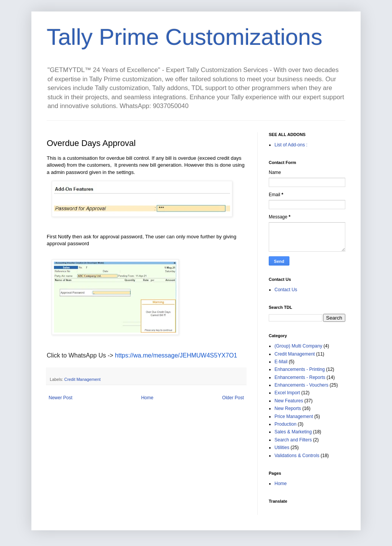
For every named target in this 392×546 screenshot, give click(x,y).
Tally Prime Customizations (185, 37)
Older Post (233, 398)
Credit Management (82, 379)
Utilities (282, 448)
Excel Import (287, 393)
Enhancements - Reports (300, 377)
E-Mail (281, 362)
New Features (289, 401)
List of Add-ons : (291, 145)
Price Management (294, 416)
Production (285, 424)
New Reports (288, 408)
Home (147, 398)
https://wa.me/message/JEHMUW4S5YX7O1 (176, 355)
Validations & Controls (297, 456)
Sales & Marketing (293, 432)
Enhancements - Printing (300, 369)
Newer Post (60, 398)
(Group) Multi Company (298, 346)
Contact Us (286, 290)
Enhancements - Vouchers (301, 385)
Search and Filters (293, 440)
